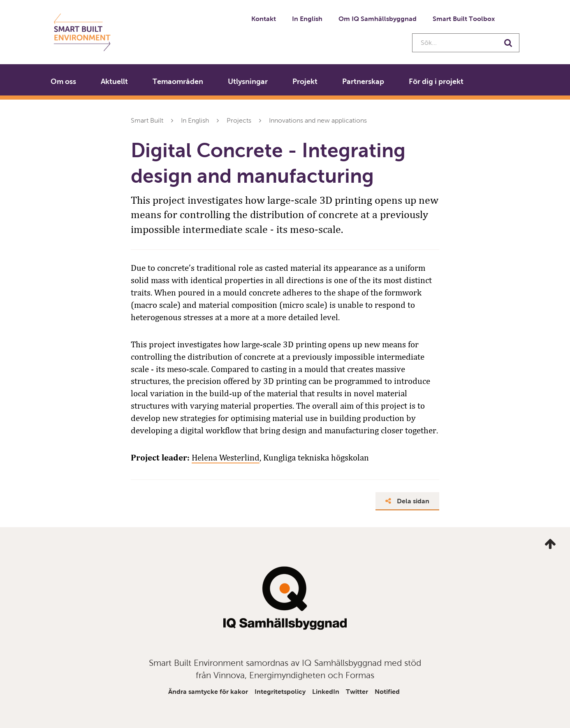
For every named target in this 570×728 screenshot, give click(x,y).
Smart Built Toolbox (464, 19)
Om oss (63, 81)
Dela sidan (407, 501)
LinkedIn (326, 692)
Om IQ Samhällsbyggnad (378, 19)
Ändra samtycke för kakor (208, 692)
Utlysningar (248, 81)
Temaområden (178, 81)
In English (307, 19)
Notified (387, 692)
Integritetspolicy (280, 692)
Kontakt (264, 19)
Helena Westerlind (226, 458)
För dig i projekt (436, 81)
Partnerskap (363, 81)
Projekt (305, 81)
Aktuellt (114, 81)
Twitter (357, 692)
